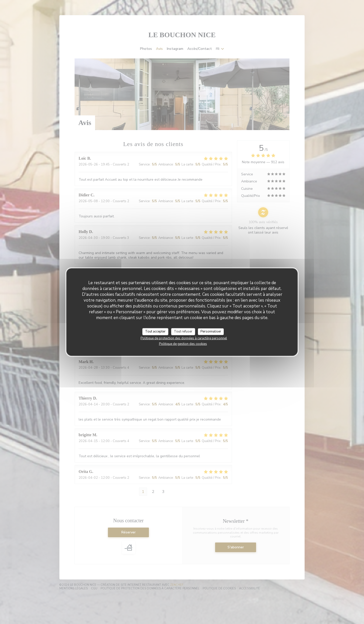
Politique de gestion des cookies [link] (183, 344)
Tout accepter (155, 331)
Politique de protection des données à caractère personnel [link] (184, 338)
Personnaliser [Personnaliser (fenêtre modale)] (211, 331)
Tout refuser (183, 331)
